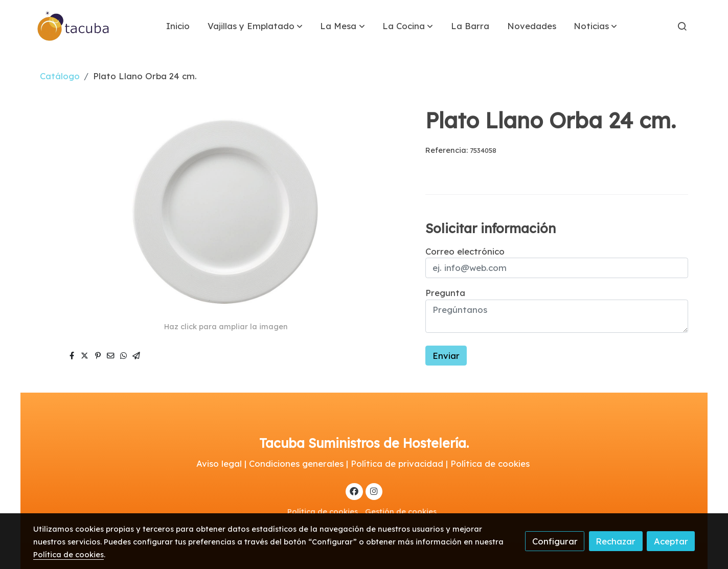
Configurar (555, 541)
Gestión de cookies (401, 511)
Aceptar (671, 541)
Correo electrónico (465, 251)
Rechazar (616, 541)
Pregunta (445, 293)
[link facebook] (354, 491)
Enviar (446, 356)
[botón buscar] (682, 26)
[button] (255, 26)
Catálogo (60, 76)
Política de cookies (323, 511)
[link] (74, 26)
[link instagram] (374, 491)
